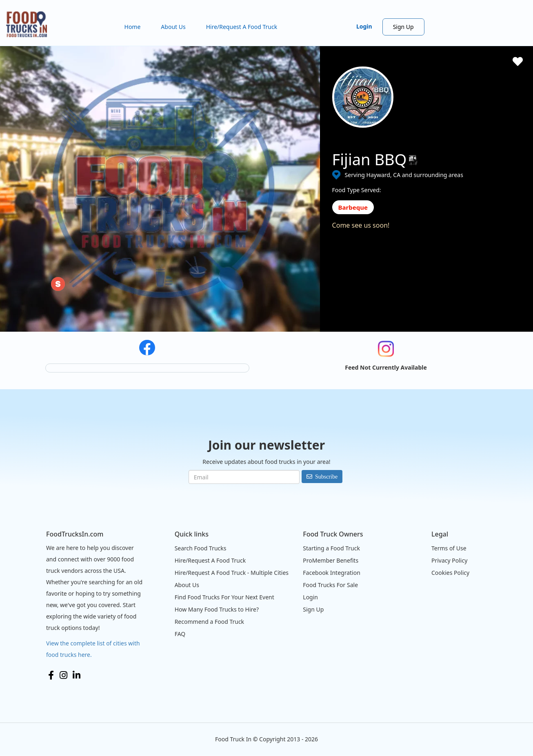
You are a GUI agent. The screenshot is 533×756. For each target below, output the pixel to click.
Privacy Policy (449, 560)
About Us (173, 27)
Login (364, 26)
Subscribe (326, 477)
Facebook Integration (332, 573)
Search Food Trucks (201, 548)
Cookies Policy (450, 573)
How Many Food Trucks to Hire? (217, 609)
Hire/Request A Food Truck (242, 27)
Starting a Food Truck (331, 548)
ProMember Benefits (331, 560)
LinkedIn (77, 675)
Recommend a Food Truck (209, 622)
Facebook (51, 675)
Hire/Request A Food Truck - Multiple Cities (232, 573)
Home (133, 27)
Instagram (63, 675)
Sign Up (403, 27)
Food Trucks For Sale (330, 585)
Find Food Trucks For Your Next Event (224, 597)
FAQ (180, 634)
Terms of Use (449, 548)
